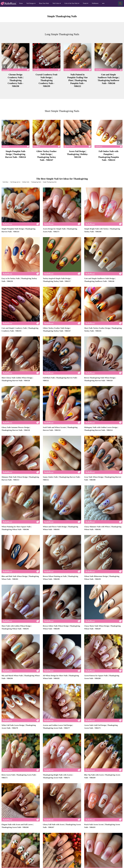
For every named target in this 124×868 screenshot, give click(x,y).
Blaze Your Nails (44, 3)
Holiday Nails (26, 182)
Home (21, 3)
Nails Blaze (5, 182)
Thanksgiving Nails (36, 182)
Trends (85, 3)
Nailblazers (95, 3)
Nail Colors (56, 3)
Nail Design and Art (15, 182)
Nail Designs (30, 3)
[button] (5, 67)
